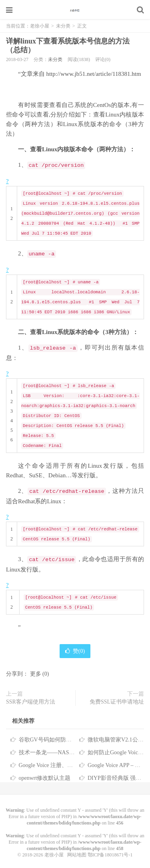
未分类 (63, 26)
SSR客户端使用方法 (31, 702)
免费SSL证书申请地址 (117, 702)
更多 (36, 674)
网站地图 (77, 855)
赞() (75, 651)
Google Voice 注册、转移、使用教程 (63, 765)
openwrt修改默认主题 (45, 778)
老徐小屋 (75, 10)
